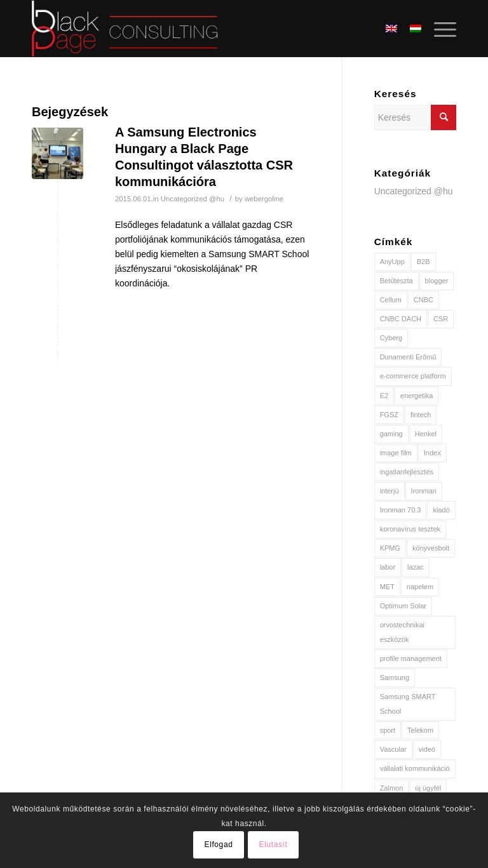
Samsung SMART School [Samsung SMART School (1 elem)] (408, 704)
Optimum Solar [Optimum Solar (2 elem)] (403, 606)
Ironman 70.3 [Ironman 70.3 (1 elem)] (401, 510)
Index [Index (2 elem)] (432, 453)
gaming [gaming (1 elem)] (391, 434)
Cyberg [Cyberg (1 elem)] (391, 338)
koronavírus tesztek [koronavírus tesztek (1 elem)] (410, 529)
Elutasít (274, 845)
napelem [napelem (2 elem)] (420, 587)
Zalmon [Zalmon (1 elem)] (392, 788)
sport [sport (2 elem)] (388, 730)
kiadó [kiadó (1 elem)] (441, 510)
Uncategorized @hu (193, 199)
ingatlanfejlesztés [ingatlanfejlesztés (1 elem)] (407, 472)
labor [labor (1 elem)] (388, 567)
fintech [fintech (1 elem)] (421, 415)
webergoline (264, 199)
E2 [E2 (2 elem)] (384, 396)
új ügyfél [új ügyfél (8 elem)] (428, 788)
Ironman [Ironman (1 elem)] (424, 491)
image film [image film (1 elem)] (396, 453)
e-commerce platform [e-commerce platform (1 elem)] (413, 376)
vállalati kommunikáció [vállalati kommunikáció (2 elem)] (415, 768)
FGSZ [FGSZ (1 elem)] (389, 415)
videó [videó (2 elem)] (427, 749)
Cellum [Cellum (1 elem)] (391, 300)
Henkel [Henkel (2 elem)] (426, 434)
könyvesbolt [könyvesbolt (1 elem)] (431, 548)
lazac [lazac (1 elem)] (416, 567)
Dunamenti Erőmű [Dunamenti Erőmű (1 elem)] (408, 357)
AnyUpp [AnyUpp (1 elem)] (392, 262)
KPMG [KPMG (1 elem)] (390, 548)
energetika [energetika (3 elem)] (417, 396)
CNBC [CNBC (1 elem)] (424, 300)
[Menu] (439, 29)
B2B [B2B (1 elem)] (424, 262)
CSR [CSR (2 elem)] (441, 319)
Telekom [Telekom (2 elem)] (420, 730)
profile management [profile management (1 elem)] (411, 658)
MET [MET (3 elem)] (387, 587)
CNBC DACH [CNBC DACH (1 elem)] (401, 319)
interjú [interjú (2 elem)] (390, 491)
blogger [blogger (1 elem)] (437, 281)
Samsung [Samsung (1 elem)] (395, 678)
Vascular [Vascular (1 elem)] (393, 749)
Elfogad (219, 845)
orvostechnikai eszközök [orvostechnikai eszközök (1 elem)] (402, 632)
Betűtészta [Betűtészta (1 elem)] (396, 281)
